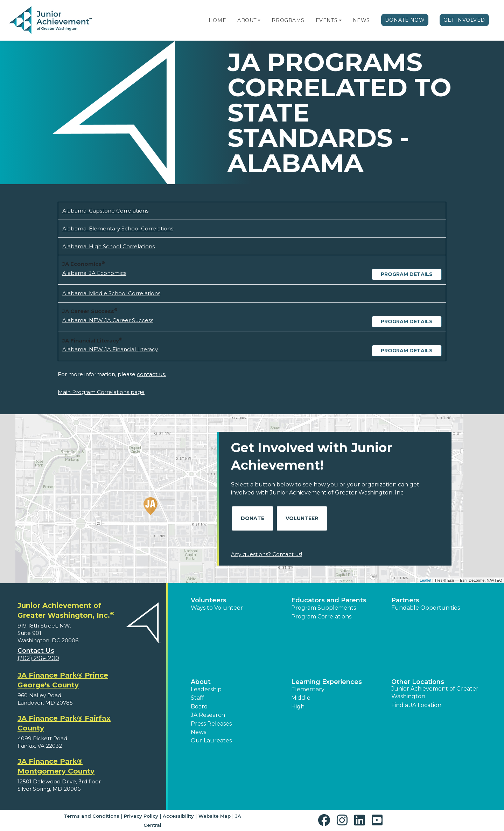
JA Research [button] (208, 715)
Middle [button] (301, 698)
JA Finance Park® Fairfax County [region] (64, 723)
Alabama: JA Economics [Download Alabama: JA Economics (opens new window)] (94, 273)
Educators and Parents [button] (329, 600)
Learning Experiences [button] (327, 682)
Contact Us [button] (36, 651)
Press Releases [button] (211, 724)
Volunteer (302, 518)
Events (327, 20)
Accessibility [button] (178, 816)
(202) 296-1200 (38, 658)
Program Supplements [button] (324, 608)
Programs (288, 20)
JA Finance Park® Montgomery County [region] (56, 766)
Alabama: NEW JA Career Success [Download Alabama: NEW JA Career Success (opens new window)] (108, 320)
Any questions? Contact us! (267, 554)
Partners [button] (405, 600)
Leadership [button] (206, 689)
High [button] (298, 707)
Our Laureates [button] (211, 740)
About (247, 20)
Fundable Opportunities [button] (426, 608)
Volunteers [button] (209, 600)
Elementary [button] (308, 689)
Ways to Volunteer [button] (217, 608)
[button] (259, 20)
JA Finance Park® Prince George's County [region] (63, 680)
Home (217, 20)
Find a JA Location (416, 705)
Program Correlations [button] (321, 617)
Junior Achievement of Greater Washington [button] (435, 692)
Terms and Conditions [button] (92, 816)
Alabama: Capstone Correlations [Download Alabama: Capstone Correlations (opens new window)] (105, 211)
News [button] (198, 732)
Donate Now (405, 20)
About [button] (201, 682)
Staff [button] (197, 698)
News (361, 20)
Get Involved (464, 20)
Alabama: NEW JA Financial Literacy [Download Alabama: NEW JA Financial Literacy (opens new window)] (110, 349)
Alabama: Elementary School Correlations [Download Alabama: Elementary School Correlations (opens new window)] (118, 228)
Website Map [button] (215, 816)
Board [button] (199, 707)
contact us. (151, 374)
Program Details (407, 274)
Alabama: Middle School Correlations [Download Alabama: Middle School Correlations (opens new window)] (111, 293)
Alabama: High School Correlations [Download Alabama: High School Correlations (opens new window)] (108, 246)
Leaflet (425, 580)
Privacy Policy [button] (141, 816)
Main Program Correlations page (101, 392)
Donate (253, 518)
